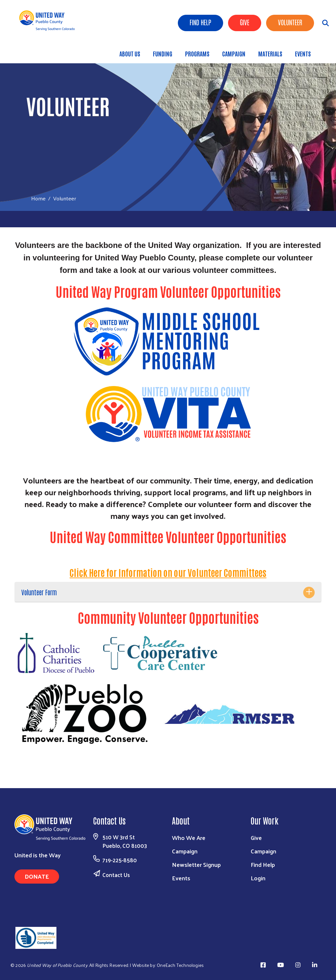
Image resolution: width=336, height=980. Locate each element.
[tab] (168, 592)
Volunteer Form (39, 592)
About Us (130, 53)
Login (258, 878)
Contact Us (116, 875)
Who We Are (189, 837)
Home (38, 198)
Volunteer (290, 22)
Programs (197, 53)
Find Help (200, 22)
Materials (270, 53)
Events (303, 53)
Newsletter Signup (196, 864)
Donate (37, 876)
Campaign (234, 53)
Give (245, 22)
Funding (163, 53)
